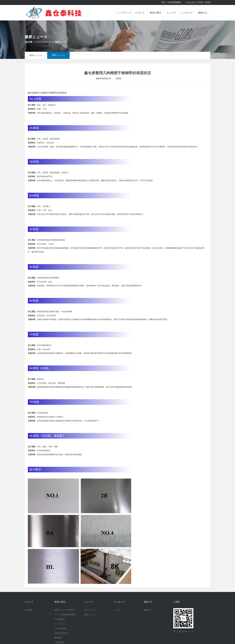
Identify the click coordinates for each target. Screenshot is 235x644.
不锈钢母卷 (59, 642)
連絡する (203, 13)
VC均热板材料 (60, 629)
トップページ (124, 13)
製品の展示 (156, 13)
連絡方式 (147, 610)
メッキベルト (60, 624)
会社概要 (28, 610)
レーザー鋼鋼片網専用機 (65, 615)
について (140, 13)
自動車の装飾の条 (62, 633)
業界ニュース (61, 42)
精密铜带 (58, 638)
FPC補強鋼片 (60, 619)
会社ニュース (36, 55)
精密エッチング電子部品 (65, 610)
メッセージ (187, 13)
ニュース (171, 13)
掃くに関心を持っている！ (184, 632)
